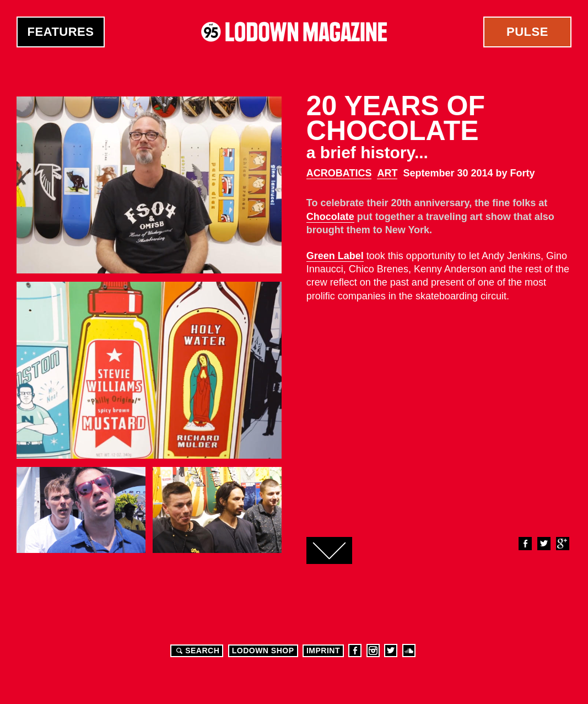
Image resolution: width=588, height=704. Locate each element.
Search (196, 651)
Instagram (373, 651)
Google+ (562, 544)
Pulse (527, 32)
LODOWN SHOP (263, 651)
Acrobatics (339, 173)
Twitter (543, 544)
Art (387, 173)
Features (61, 32)
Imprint (323, 651)
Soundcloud (409, 651)
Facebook (525, 544)
